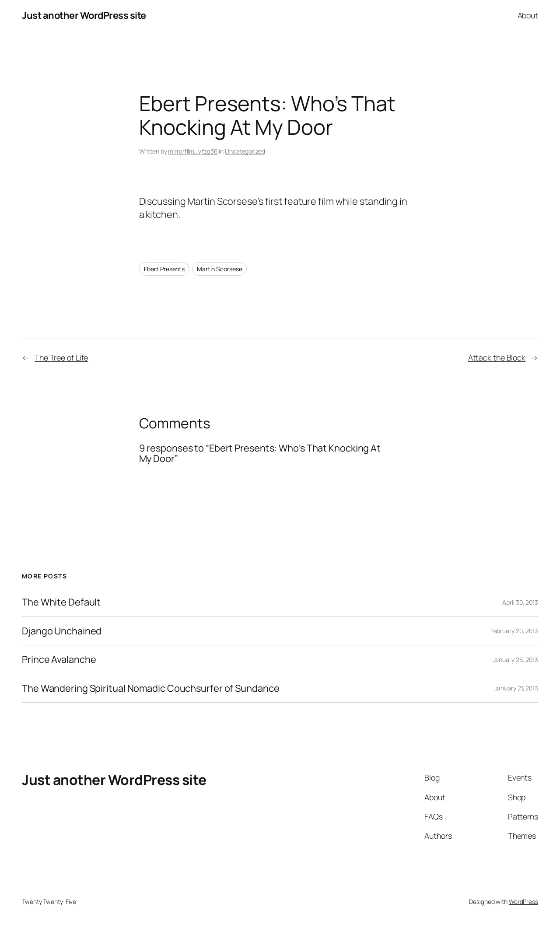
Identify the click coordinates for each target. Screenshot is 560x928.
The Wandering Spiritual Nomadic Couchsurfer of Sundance (151, 688)
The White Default (61, 602)
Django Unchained (62, 631)
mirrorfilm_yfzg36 (193, 151)
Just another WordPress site (84, 15)
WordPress (523, 902)
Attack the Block (497, 357)
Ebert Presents (164, 269)
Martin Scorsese (220, 269)
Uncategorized (245, 151)
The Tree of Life (61, 357)
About (528, 15)
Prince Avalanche (59, 659)
